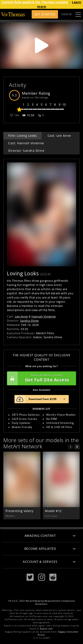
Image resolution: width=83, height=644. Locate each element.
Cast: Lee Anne (59, 136)
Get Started (45, 14)
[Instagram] (42, 577)
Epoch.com (46, 629)
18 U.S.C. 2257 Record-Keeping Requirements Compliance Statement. (42, 602)
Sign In (67, 14)
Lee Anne (21, 316)
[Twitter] (30, 577)
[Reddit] (53, 577)
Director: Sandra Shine (26, 151)
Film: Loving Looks (22, 136)
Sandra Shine (29, 321)
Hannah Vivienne (44, 316)
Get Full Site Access (40, 378)
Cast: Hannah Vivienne (26, 143)
